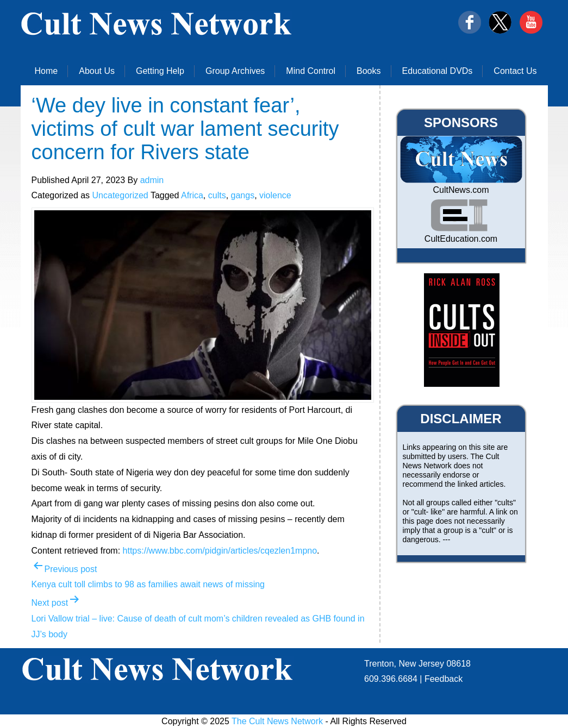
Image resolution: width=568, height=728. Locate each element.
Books (369, 71)
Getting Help (160, 71)
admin (152, 180)
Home (46, 71)
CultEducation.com (461, 239)
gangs (243, 195)
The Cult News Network (277, 721)
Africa (192, 195)
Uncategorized (120, 195)
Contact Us (515, 71)
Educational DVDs (438, 71)
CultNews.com (461, 190)
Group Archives (235, 71)
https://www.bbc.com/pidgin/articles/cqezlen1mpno (220, 551)
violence (275, 195)
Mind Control (311, 71)
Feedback (444, 679)
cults (217, 195)
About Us (97, 71)
